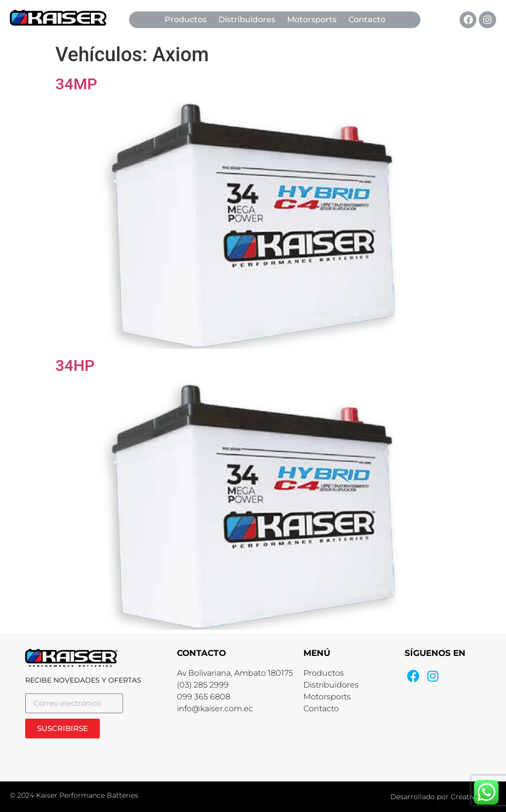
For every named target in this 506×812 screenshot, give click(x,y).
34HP (75, 365)
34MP (76, 84)
